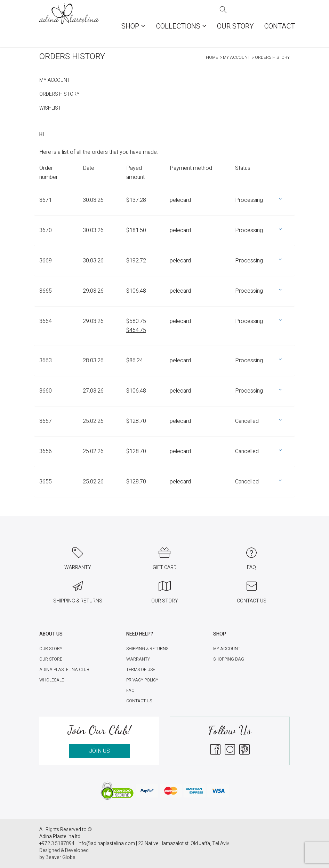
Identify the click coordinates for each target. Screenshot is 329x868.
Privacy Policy (142, 680)
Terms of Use (141, 670)
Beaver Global (61, 857)
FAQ (130, 691)
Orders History (59, 94)
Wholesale (52, 680)
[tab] (164, 204)
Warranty (138, 659)
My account (236, 57)
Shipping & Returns (147, 649)
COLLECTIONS (181, 26)
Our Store (51, 659)
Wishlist (50, 108)
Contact (279, 26)
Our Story (235, 26)
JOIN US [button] (99, 751)
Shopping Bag (229, 659)
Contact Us (139, 701)
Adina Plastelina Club (64, 670)
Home (212, 57)
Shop (133, 26)
